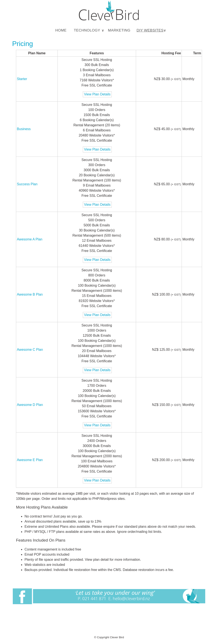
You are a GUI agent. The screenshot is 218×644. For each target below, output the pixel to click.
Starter (22, 79)
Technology (87, 30)
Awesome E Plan (30, 460)
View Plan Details (97, 94)
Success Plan (27, 184)
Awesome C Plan (30, 350)
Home (61, 30)
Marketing (119, 30)
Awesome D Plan (30, 405)
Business (24, 129)
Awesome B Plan (30, 294)
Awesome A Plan (30, 239)
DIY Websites (150, 30)
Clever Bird (117, 637)
